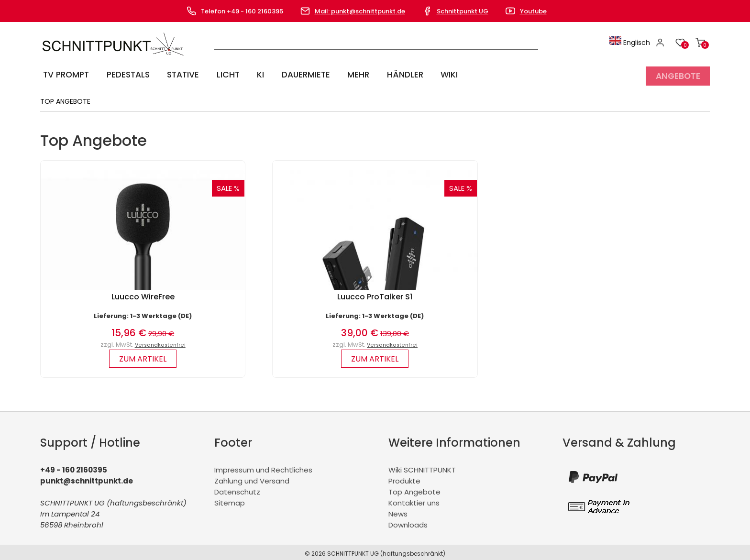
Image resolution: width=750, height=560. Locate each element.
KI (253, 74)
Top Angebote (414, 489)
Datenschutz (237, 489)
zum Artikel (143, 356)
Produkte (404, 478)
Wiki (434, 74)
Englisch (632, 43)
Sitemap (230, 500)
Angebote (678, 74)
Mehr (347, 74)
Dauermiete (297, 74)
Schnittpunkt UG (463, 11)
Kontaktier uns (414, 500)
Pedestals (126, 74)
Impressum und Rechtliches (263, 467)
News (398, 511)
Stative (181, 74)
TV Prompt (65, 74)
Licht (224, 74)
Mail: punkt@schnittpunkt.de (360, 11)
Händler (392, 74)
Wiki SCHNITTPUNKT (422, 467)
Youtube (533, 11)
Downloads (408, 522)
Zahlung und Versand (252, 478)
